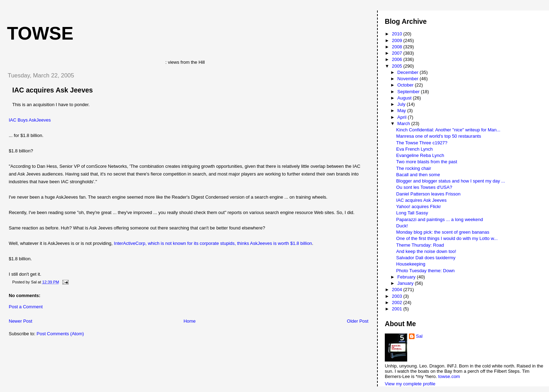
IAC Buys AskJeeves (30, 120)
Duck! (402, 226)
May (402, 111)
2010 (398, 34)
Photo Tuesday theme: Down (426, 271)
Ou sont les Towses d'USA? (424, 187)
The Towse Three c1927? (422, 143)
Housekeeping (411, 264)
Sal (419, 336)
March (404, 123)
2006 (398, 59)
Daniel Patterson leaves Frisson (429, 194)
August (405, 98)
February (407, 277)
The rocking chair (414, 168)
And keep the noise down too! (426, 251)
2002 (398, 302)
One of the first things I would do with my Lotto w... (447, 238)
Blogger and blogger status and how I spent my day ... (451, 181)
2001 (398, 309)
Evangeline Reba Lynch (420, 155)
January (406, 283)
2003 (398, 296)
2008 (398, 47)
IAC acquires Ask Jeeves (53, 90)
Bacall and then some (418, 175)
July (402, 104)
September (409, 92)
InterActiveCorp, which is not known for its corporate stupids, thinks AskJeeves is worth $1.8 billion (213, 243)
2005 (398, 66)
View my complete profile (410, 384)
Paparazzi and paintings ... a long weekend (440, 219)
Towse (40, 33)
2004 (398, 290)
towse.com (449, 376)
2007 (398, 53)
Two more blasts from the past (427, 162)
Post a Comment (26, 307)
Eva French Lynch (415, 149)
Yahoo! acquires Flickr (419, 207)
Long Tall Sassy (412, 213)
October (406, 85)
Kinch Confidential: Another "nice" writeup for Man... (449, 130)
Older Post (358, 321)
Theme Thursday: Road (420, 245)
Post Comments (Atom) (60, 334)
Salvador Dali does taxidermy (426, 258)
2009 (398, 40)
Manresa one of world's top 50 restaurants (439, 136)
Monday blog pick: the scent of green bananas (443, 232)
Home (190, 321)
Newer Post (20, 321)
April (403, 117)
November (409, 79)
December (409, 72)
